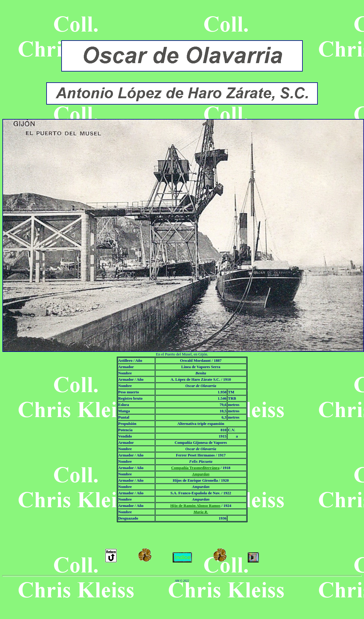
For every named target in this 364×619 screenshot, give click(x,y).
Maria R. (201, 512)
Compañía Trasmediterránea (195, 468)
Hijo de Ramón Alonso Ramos (195, 506)
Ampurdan (201, 474)
